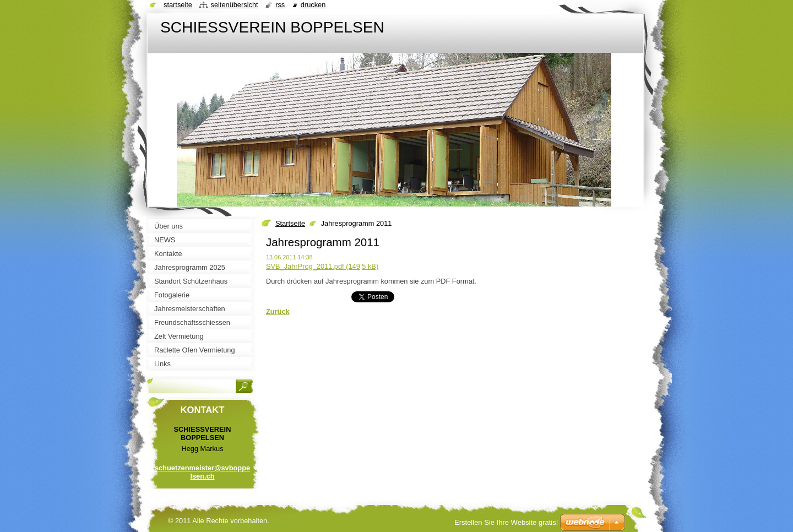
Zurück (278, 311)
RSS (280, 5)
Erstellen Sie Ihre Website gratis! (506, 522)
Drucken (313, 5)
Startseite (290, 223)
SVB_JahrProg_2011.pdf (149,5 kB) (322, 266)
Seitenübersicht (234, 5)
